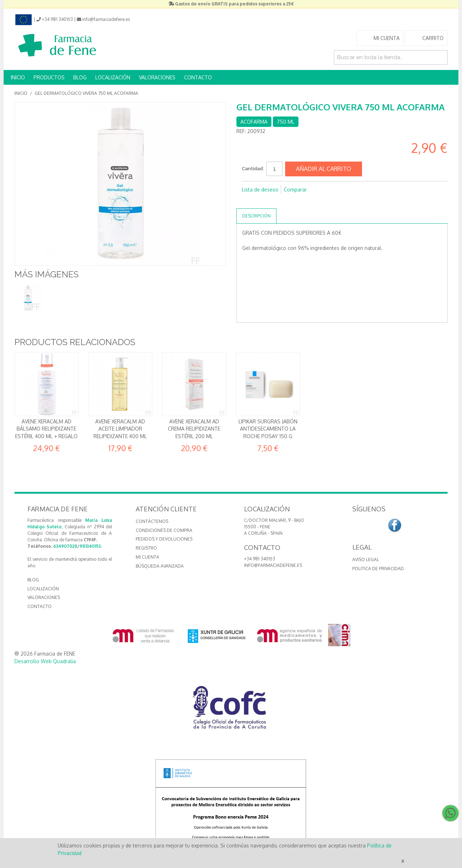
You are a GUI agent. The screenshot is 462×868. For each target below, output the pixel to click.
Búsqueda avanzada (160, 566)
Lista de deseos (260, 190)
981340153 (90, 546)
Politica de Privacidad (378, 569)
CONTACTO (198, 77)
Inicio (21, 93)
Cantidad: (253, 169)
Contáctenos (152, 521)
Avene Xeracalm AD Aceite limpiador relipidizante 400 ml (120, 429)
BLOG (80, 77)
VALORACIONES (157, 77)
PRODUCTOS (49, 77)
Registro (146, 548)
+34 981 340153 (260, 559)
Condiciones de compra (164, 530)
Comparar (295, 190)
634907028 (65, 546)
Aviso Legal (366, 559)
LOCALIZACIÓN (113, 77)
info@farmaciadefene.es (273, 565)
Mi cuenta (147, 557)
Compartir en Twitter (263, 201)
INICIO (18, 77)
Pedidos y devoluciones (164, 539)
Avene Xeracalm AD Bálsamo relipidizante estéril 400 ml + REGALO (46, 429)
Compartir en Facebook (249, 201)
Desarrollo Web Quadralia (45, 661)
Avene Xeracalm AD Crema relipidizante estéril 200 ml (194, 429)
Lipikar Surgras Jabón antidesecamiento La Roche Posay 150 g (268, 429)
